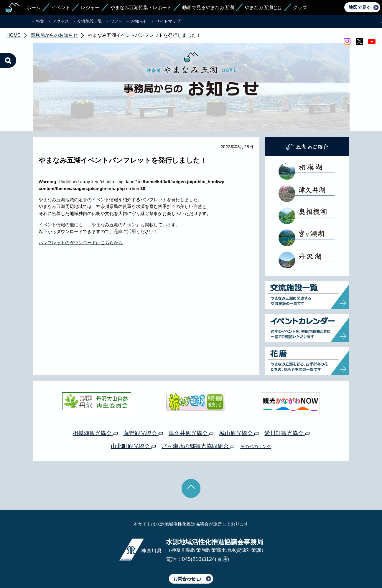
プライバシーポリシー (137, 567)
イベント (61, 8)
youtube (372, 42)
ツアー (116, 21)
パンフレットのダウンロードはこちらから (81, 215)
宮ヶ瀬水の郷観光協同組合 (198, 418)
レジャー (90, 8)
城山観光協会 (239, 406)
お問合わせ (187, 551)
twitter (359, 42)
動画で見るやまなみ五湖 (208, 8)
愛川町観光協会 (287, 406)
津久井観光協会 (191, 406)
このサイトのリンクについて (189, 567)
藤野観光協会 (143, 406)
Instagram (347, 42)
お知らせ (139, 21)
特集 (40, 21)
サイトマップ (168, 21)
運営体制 (104, 567)
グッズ (300, 8)
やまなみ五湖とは (264, 8)
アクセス (61, 21)
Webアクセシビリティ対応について (253, 567)
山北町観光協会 (133, 418)
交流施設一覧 (90, 21)
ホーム (34, 8)
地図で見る (360, 7)
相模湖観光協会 (95, 406)
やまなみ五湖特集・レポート (141, 8)
